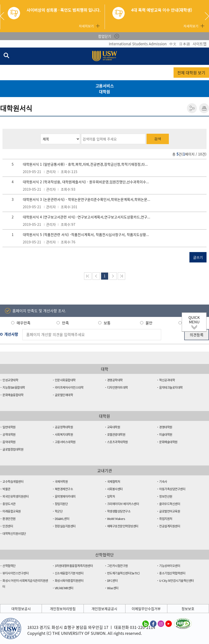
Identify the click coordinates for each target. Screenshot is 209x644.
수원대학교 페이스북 (153, 623)
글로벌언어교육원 (170, 511)
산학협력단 (9, 566)
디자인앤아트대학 (118, 387)
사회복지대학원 (64, 435)
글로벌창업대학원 (13, 449)
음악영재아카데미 (65, 496)
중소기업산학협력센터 (172, 573)
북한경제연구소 (64, 489)
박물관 (6, 489)
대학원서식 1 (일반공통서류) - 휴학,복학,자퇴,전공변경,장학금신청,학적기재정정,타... (85, 164)
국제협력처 (114, 482)
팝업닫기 (105, 36)
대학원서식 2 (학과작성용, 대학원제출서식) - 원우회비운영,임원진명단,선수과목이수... (86, 182)
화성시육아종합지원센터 (69, 581)
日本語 (185, 44)
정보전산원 (166, 496)
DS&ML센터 (62, 519)
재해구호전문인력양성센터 (123, 526)
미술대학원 (166, 435)
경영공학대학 (115, 380)
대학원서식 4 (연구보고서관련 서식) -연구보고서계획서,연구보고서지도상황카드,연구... (87, 217)
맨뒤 (121, 276)
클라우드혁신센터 (170, 504)
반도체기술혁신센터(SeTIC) (123, 573)
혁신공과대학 (167, 380)
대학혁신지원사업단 (14, 534)
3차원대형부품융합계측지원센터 (74, 566)
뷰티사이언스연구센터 (15, 573)
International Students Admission (138, 44)
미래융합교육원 (12, 511)
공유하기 (192, 108)
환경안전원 (9, 519)
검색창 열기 (6, 55)
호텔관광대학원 (116, 435)
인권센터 (8, 526)
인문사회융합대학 (65, 380)
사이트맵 (200, 44)
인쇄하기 (204, 108)
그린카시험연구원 (118, 566)
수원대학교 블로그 (146, 623)
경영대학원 (166, 427)
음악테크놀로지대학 (171, 387)
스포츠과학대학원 (118, 442)
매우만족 (24, 323)
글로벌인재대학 (64, 395)
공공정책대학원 (64, 427)
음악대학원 (9, 442)
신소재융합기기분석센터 (69, 573)
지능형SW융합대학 (14, 387)
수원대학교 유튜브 (169, 623)
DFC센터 (112, 581)
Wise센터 (113, 588)
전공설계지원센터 (170, 526)
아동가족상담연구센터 (172, 489)
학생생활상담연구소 (119, 511)
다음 (113, 276)
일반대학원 (9, 427)
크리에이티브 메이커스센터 (123, 504)
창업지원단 (61, 504)
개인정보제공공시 (104, 609)
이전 (96, 276)
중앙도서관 (9, 504)
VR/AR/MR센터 (64, 588)
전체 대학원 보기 (191, 73)
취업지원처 (166, 519)
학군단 (59, 511)
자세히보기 (86, 26)
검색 (158, 139)
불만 (149, 323)
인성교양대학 (10, 380)
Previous (4, 16)
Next (207, 16)
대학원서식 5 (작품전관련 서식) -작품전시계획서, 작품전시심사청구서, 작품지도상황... (86, 234)
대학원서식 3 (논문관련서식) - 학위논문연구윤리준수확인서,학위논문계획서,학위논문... (87, 199)
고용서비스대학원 (105, 89)
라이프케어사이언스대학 (69, 387)
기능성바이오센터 (170, 566)
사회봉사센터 (115, 489)
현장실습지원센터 (65, 526)
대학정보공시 (21, 609)
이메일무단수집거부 (146, 609)
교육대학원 (114, 427)
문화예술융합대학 (13, 395)
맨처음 (88, 276)
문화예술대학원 (168, 442)
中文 (173, 44)
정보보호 (188, 609)
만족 (65, 323)
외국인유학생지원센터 (15, 496)
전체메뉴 (205, 56)
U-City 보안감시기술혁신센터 (177, 581)
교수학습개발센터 (13, 482)
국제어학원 (61, 482)
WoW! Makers (116, 519)
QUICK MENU (194, 320)
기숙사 (163, 482)
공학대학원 (9, 435)
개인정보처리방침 (63, 609)
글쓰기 (198, 257)
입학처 (111, 496)
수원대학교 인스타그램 (161, 623)
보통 (107, 323)
